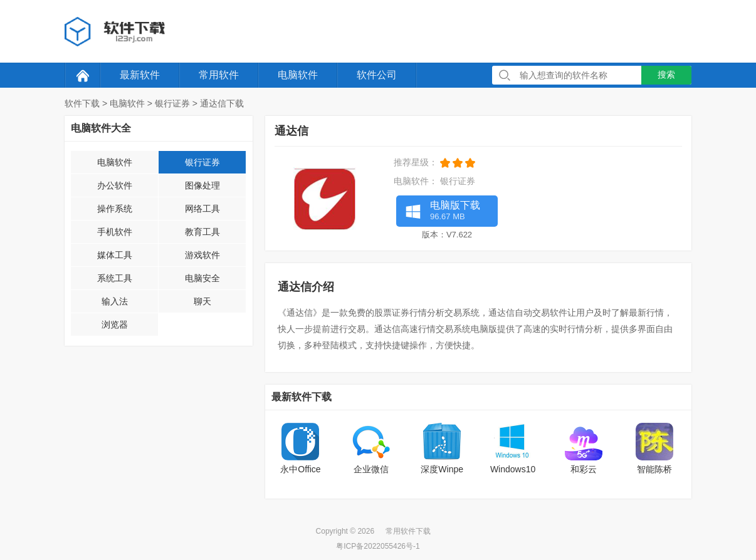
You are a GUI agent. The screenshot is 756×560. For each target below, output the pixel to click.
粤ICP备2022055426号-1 (378, 546)
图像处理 (202, 185)
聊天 (202, 301)
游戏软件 (202, 255)
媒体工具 (115, 255)
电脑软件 (298, 75)
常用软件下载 (408, 531)
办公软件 (115, 185)
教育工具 (202, 232)
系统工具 (115, 278)
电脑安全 (202, 278)
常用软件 (219, 75)
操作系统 (115, 209)
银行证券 (172, 103)
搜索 (666, 75)
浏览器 (115, 324)
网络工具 (202, 209)
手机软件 (115, 232)
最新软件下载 (302, 397)
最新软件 (140, 75)
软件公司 (377, 75)
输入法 (115, 301)
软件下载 (82, 103)
